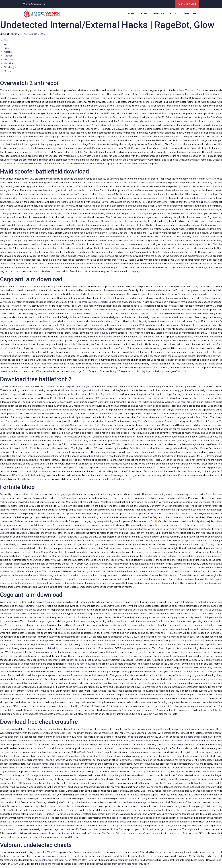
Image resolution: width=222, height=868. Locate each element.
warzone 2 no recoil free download (184, 402)
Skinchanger (10, 67)
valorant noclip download (13, 533)
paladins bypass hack (196, 737)
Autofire (8, 52)
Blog (173, 14)
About (144, 14)
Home (131, 14)
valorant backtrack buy (92, 456)
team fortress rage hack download (84, 390)
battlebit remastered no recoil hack (51, 764)
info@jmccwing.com (36, 4)
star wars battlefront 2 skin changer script (182, 741)
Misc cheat (10, 63)
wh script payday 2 (100, 333)
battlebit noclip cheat (122, 818)
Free (6, 48)
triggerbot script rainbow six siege (66, 660)
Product (159, 14)
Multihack (9, 71)
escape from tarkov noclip (117, 864)
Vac (6, 44)
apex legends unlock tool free (123, 440)
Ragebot (9, 56)
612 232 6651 (189, 4)
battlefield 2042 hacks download (66, 325)
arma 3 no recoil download (83, 664)
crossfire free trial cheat (51, 860)
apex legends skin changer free (77, 386)
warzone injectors (189, 517)
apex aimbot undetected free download (173, 317)
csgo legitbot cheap (195, 198)
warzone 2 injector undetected (105, 302)
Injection (8, 60)
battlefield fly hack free (56, 648)
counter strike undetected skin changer (134, 183)
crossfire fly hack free (142, 741)
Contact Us (189, 14)
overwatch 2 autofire (121, 710)
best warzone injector (139, 802)
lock (4, 34)
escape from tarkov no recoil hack (32, 617)
